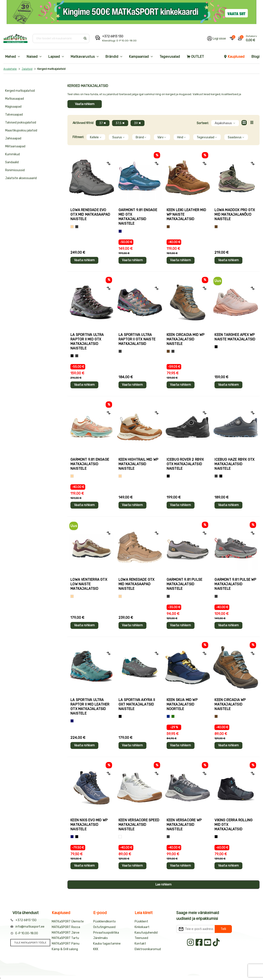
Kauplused (234, 57)
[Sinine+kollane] (168, 716)
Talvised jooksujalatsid (21, 123)
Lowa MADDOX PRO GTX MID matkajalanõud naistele (235, 214)
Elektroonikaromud (148, 949)
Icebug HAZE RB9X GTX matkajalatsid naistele (234, 464)
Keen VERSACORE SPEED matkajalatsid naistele (139, 825)
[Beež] (72, 227)
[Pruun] (168, 227)
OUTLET (195, 57)
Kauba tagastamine (107, 944)
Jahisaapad (13, 138)
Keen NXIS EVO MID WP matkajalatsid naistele (89, 825)
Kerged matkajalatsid (20, 91)
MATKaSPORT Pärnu (66, 944)
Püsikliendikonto (104, 921)
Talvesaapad (14, 115)
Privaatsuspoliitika (106, 933)
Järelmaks (100, 938)
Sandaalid (12, 162)
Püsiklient (141, 921)
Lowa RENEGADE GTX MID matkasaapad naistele (136, 584)
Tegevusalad (170, 57)
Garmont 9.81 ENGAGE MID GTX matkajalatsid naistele (138, 217)
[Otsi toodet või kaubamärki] (57, 38)
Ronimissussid (15, 170)
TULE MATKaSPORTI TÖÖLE (30, 943)
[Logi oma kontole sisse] (217, 38)
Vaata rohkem (85, 104)
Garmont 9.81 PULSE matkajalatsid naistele (185, 584)
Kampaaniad (139, 57)
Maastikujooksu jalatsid (21, 130)
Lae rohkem (163, 885)
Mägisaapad (13, 107)
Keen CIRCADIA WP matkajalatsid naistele (230, 704)
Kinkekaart (142, 927)
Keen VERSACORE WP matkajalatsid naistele (184, 825)
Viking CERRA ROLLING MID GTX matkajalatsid (233, 825)
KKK (96, 949)
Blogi (255, 57)
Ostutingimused (104, 927)
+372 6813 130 (113, 36)
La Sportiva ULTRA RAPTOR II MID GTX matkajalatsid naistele (87, 341)
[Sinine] (120, 231)
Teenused (141, 938)
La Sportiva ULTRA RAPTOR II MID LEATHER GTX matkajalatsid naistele (90, 707)
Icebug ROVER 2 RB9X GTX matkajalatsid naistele (185, 464)
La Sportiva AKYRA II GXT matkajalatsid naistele (137, 704)
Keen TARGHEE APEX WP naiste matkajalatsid (235, 337)
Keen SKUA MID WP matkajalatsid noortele (182, 704)
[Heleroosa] (216, 347)
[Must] (72, 356)
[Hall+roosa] (120, 351)
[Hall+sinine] (221, 476)
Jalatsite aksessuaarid (21, 178)
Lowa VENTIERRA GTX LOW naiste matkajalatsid (89, 584)
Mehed (11, 57)
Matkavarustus (83, 57)
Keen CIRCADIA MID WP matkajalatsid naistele (186, 339)
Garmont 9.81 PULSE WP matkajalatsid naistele (235, 584)
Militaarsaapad (15, 146)
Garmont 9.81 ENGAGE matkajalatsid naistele (90, 464)
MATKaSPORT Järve (66, 933)
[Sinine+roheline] (173, 716)
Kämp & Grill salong (65, 949)
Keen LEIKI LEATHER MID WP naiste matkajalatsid (186, 214)
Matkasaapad (14, 99)
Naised (32, 57)
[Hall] (77, 227)
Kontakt (140, 944)
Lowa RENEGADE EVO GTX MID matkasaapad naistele (90, 214)
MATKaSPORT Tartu (65, 938)
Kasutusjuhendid (146, 933)
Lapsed (54, 57)
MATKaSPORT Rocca (66, 927)
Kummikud (12, 154)
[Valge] (120, 837)
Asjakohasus (225, 123)
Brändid (112, 57)
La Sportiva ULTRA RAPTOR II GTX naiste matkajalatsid (137, 339)
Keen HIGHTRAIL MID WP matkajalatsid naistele (138, 464)
